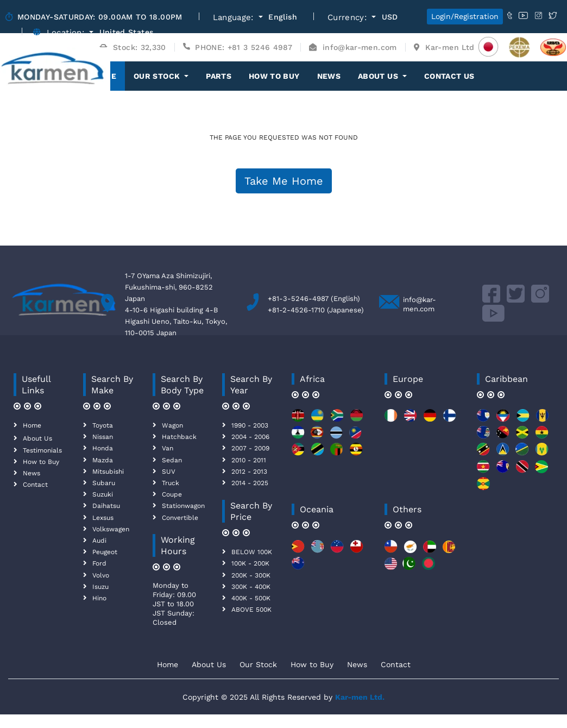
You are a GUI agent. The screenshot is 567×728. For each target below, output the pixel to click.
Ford (99, 563)
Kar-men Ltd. (360, 697)
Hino (99, 598)
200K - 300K (251, 575)
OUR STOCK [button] (158, 76)
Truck (171, 483)
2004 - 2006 (250, 437)
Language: (235, 18)
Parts (219, 76)
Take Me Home (284, 181)
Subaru (104, 483)
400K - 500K (251, 598)
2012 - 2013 (249, 472)
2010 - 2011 (249, 460)
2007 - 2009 (250, 448)
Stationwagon (183, 506)
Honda (103, 448)
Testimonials (42, 450)
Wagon (172, 425)
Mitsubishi (108, 472)
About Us (37, 438)
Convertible (180, 518)
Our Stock (258, 664)
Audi (99, 541)
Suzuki (103, 494)
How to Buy (274, 76)
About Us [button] (379, 76)
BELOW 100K (252, 552)
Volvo (101, 575)
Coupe (172, 494)
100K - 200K (250, 563)
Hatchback (179, 437)
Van (168, 448)
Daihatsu (106, 506)
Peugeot (105, 552)
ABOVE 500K (251, 610)
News (329, 76)
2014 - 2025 (250, 483)
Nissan (103, 437)
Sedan (172, 460)
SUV (169, 472)
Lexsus (103, 518)
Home (32, 425)
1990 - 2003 (250, 425)
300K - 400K (251, 587)
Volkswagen (111, 529)
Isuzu (100, 587)
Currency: (349, 18)
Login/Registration (465, 16)
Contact (35, 485)
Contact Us (449, 76)
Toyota (103, 425)
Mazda (103, 460)
